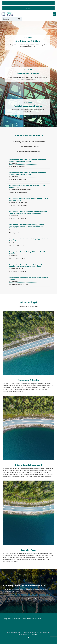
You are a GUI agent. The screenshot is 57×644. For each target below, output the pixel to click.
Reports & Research (28, 146)
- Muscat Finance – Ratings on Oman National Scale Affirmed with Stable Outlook (27, 266)
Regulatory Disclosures (12, 619)
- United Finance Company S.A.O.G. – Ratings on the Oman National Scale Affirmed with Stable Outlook (27, 226)
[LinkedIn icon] (28, 637)
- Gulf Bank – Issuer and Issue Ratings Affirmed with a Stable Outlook (27, 161)
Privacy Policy (37, 619)
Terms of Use (26, 619)
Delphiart (34, 634)
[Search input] (10, 19)
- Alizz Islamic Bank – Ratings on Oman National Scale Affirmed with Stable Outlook (28, 212)
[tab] (28, 141)
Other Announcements (28, 152)
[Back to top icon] (28, 628)
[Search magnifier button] (20, 19)
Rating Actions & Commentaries (29, 141)
